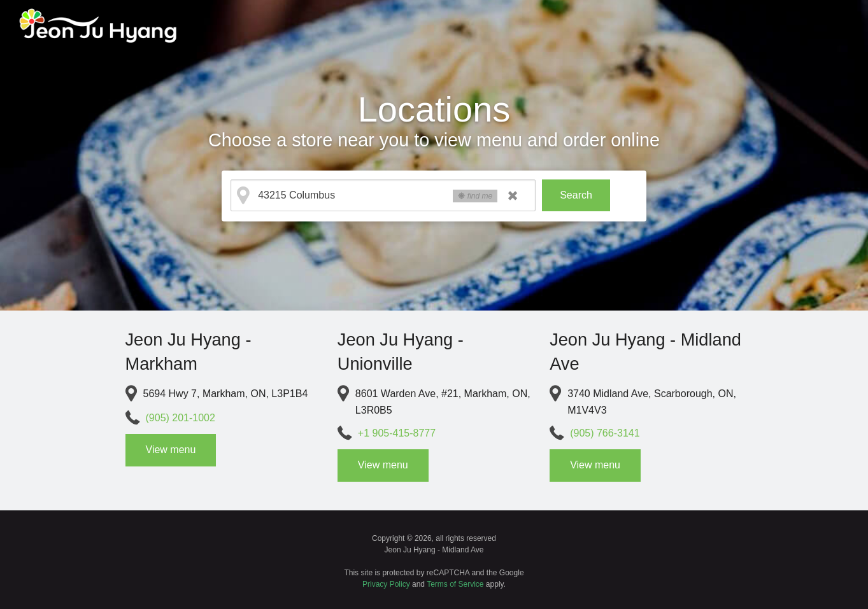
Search (576, 195)
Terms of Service (455, 584)
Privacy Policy (386, 584)
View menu (171, 450)
